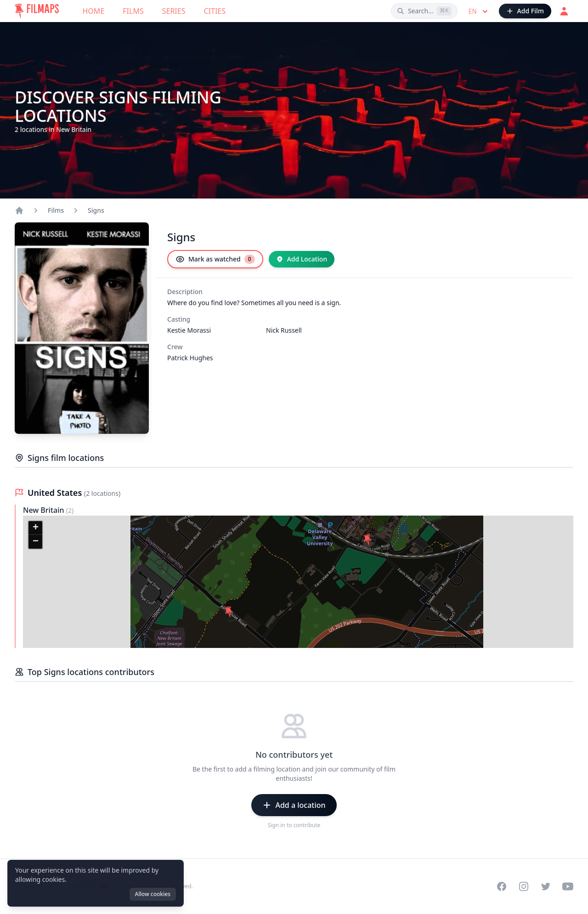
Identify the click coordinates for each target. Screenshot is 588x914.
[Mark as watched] (215, 259)
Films (133, 11)
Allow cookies (153, 894)
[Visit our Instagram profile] (524, 886)
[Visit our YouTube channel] (568, 886)
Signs (96, 210)
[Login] (564, 11)
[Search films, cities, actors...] (424, 11)
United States (56, 493)
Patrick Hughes (190, 358)
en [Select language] (479, 11)
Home (94, 11)
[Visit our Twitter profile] (546, 886)
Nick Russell (284, 330)
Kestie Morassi (189, 330)
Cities (215, 11)
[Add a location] (294, 805)
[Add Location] (302, 259)
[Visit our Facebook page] (502, 886)
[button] (367, 540)
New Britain (45, 510)
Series (174, 11)
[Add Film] (525, 11)
